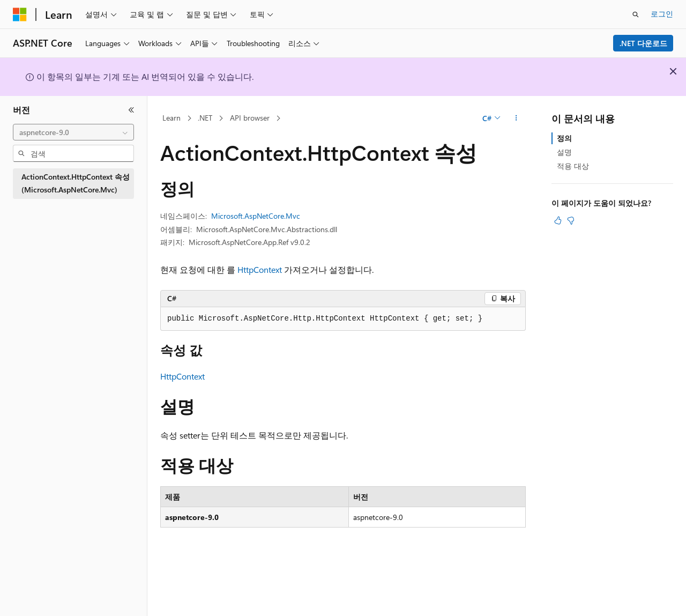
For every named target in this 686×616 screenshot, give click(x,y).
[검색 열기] (636, 14)
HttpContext (260, 269)
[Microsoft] (20, 14)
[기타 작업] (516, 118)
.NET (205, 118)
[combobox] (73, 132)
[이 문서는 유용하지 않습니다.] (571, 220)
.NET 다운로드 (643, 43)
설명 (564, 152)
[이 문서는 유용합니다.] (558, 220)
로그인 (662, 14)
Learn (171, 118)
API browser (250, 118)
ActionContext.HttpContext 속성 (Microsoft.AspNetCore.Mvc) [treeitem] (76, 183)
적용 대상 (573, 166)
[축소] (131, 110)
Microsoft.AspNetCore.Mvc (256, 216)
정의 (564, 138)
